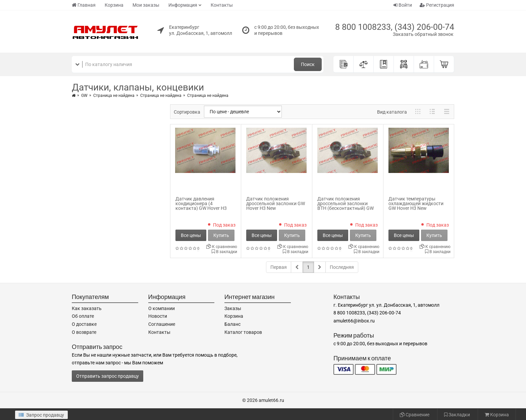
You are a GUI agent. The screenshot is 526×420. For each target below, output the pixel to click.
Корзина (114, 5)
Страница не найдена (114, 96)
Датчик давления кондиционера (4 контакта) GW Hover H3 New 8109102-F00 (201, 206)
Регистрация (437, 5)
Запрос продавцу (41, 415)
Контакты (222, 5)
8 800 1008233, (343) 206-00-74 (395, 27)
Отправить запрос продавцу (108, 376)
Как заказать (87, 308)
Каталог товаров (243, 332)
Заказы (233, 308)
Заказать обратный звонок (423, 34)
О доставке (84, 324)
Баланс (232, 324)
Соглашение (162, 324)
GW (84, 96)
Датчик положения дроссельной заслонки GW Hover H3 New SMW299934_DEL (276, 206)
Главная (84, 5)
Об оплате (83, 316)
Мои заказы (146, 5)
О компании (162, 308)
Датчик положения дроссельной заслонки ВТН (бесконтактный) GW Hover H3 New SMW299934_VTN (346, 208)
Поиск (308, 64)
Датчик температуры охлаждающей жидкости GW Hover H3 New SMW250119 (416, 206)
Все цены (191, 235)
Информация (183, 5)
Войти (403, 5)
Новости (158, 316)
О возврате (84, 332)
